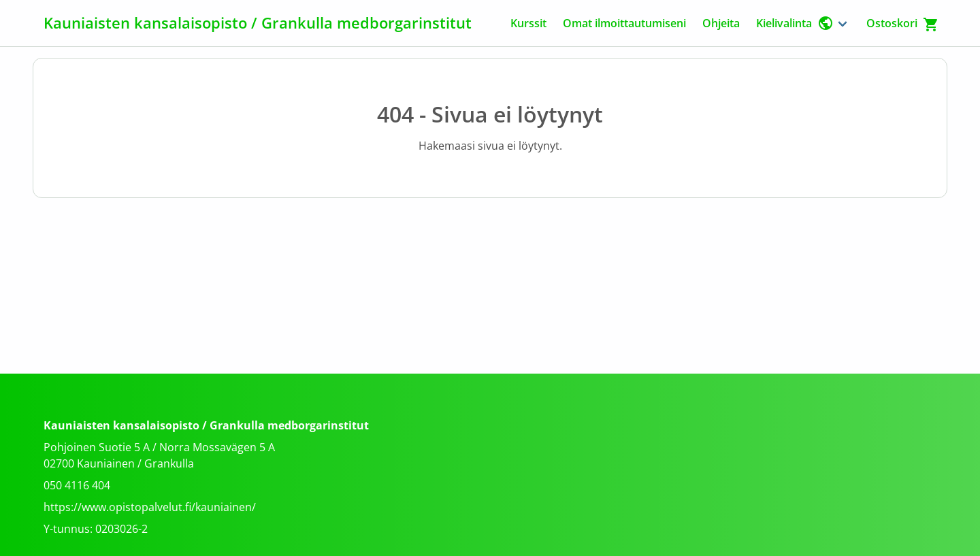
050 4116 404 (77, 485)
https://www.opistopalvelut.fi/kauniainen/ (150, 507)
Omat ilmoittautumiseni (624, 23)
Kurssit (528, 23)
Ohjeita (721, 23)
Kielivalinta (795, 23)
